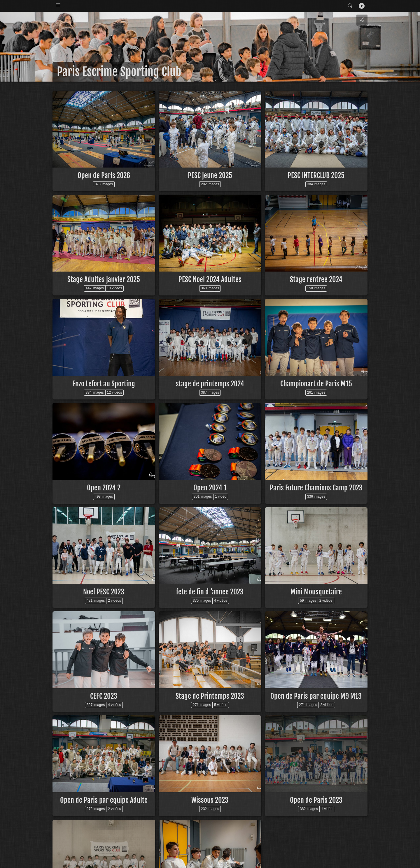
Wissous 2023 (210, 800)
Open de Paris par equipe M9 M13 (316, 696)
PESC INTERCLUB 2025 (316, 175)
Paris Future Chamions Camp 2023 (316, 488)
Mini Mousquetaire (316, 592)
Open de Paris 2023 (316, 800)
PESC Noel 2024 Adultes (210, 279)
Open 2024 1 (210, 488)
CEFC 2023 (104, 696)
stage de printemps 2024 (210, 384)
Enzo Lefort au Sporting (104, 384)
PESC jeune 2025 (210, 175)
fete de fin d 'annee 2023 (210, 592)
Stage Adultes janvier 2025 (104, 279)
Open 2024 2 (104, 488)
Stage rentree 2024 (316, 279)
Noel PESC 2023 (104, 592)
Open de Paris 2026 (104, 175)
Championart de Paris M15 (316, 384)
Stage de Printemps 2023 (210, 696)
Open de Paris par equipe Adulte (104, 800)
